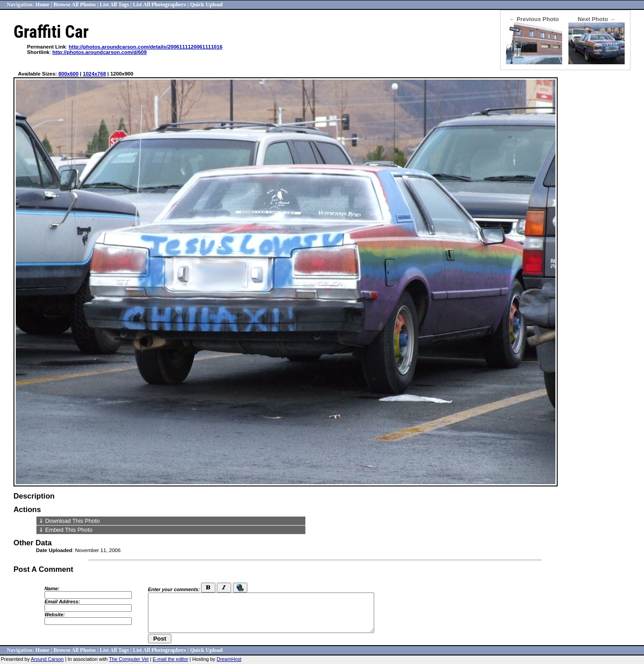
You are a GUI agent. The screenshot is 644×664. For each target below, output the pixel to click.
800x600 (69, 74)
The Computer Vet (129, 659)
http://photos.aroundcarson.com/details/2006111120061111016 (146, 47)
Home (42, 4)
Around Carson (47, 659)
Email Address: (62, 602)
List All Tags (114, 4)
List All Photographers (159, 4)
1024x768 (94, 74)
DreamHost (229, 659)
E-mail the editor (170, 659)
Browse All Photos (75, 4)
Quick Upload (206, 4)
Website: (55, 615)
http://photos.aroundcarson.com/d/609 (99, 52)
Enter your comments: (174, 589)
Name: (52, 588)
